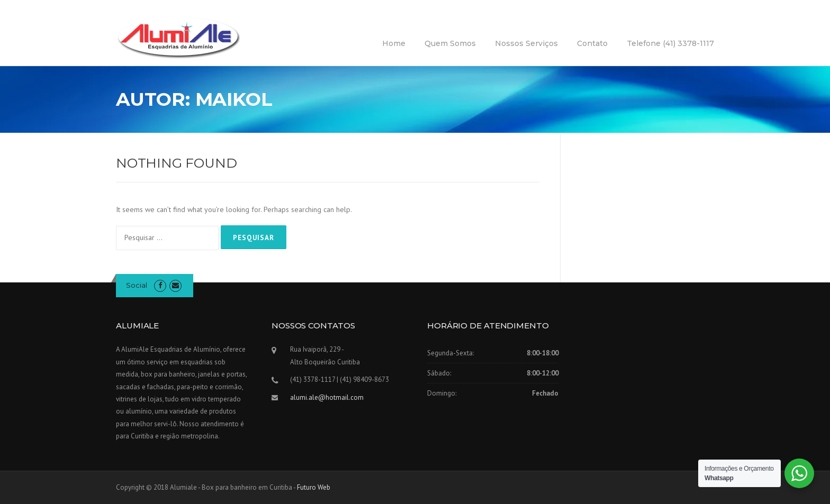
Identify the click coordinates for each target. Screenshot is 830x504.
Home (394, 43)
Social (137, 285)
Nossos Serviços (526, 43)
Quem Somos (450, 43)
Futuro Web (314, 487)
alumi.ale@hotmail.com (327, 397)
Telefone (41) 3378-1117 (670, 43)
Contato (592, 43)
